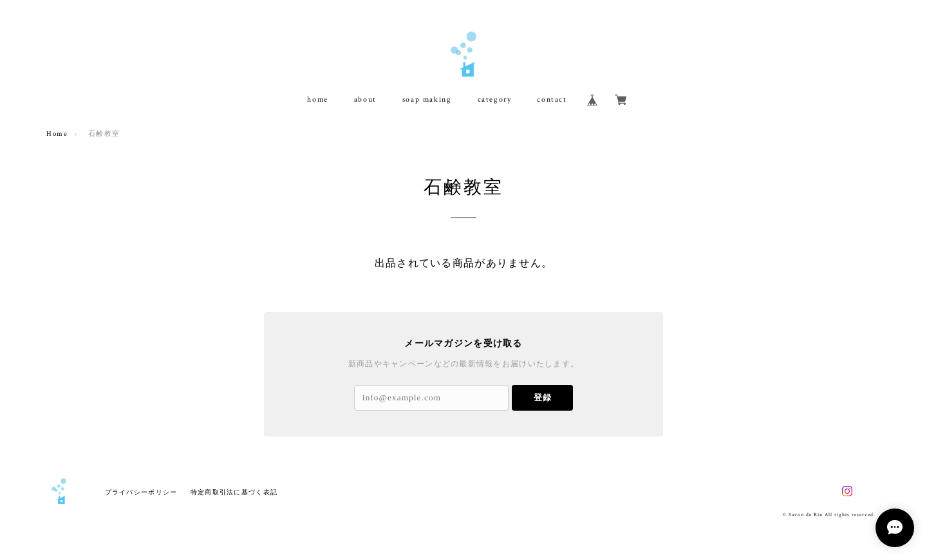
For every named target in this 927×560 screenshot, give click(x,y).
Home (57, 134)
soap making (427, 99)
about (365, 99)
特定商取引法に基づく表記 (234, 492)
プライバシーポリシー (141, 492)
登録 (543, 397)
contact (552, 99)
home (317, 99)
